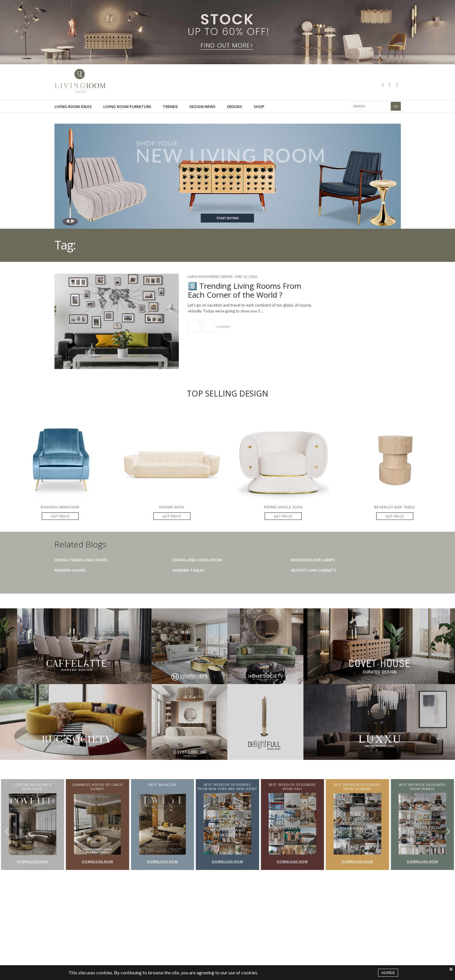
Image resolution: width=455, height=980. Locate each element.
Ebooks (235, 113)
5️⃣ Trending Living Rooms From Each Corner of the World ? (245, 290)
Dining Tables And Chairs (81, 560)
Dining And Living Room (197, 560)
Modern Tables (188, 570)
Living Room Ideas (73, 113)
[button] (448, 831)
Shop (259, 113)
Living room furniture (127, 113)
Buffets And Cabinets (314, 570)
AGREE (388, 973)
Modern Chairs (70, 570)
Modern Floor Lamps (313, 560)
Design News (202, 113)
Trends (170, 113)
